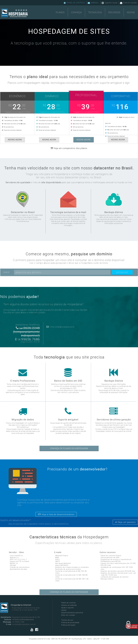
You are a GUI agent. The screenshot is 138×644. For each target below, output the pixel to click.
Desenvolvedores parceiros (72, 613)
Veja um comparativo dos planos (69, 148)
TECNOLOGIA (95, 12)
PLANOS (60, 12)
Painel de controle (69, 603)
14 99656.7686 (18, 622)
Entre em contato (128, 3)
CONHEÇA (76, 12)
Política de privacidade (70, 623)
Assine (64, 610)
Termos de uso (67, 620)
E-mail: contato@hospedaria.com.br (61, 327)
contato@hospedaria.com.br (24, 624)
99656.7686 (27, 339)
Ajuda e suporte (68, 608)
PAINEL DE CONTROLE (74, 3)
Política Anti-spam (68, 625)
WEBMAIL (93, 3)
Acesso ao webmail (69, 605)
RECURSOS (114, 12)
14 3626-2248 (18, 620)
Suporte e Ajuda (109, 3)
